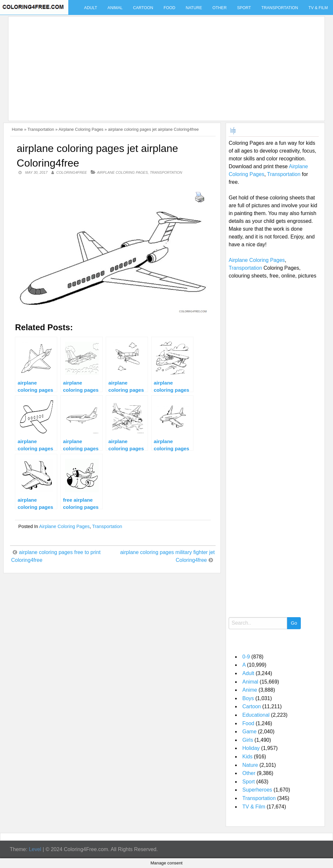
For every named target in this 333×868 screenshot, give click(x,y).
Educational (256, 715)
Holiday (251, 748)
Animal (115, 8)
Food (169, 8)
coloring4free (72, 172)
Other (220, 8)
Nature (194, 8)
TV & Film (254, 807)
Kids (247, 757)
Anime (250, 690)
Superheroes (257, 790)
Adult (91, 8)
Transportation (280, 8)
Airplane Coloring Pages (81, 129)
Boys (248, 698)
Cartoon (143, 8)
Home (17, 129)
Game (249, 732)
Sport (244, 8)
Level (35, 849)
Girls (248, 740)
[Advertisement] (165, 65)
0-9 (246, 657)
